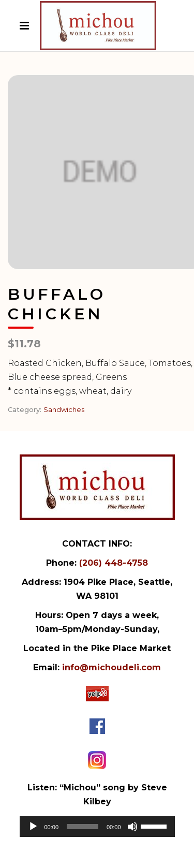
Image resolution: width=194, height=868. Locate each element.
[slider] (83, 827)
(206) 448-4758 (114, 563)
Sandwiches (64, 409)
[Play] (33, 827)
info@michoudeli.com (111, 667)
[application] (97, 827)
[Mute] (132, 827)
